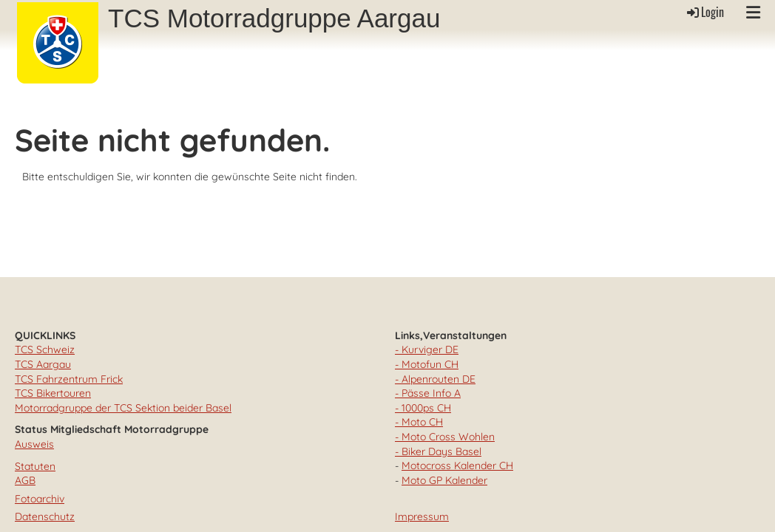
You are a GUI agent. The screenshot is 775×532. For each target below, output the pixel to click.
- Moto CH (419, 422)
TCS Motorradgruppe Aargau (274, 18)
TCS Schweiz (45, 349)
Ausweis (34, 444)
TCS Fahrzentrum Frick (69, 379)
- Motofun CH (427, 364)
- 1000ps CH (423, 408)
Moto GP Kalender (444, 480)
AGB (25, 480)
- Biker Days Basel (438, 451)
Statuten (35, 466)
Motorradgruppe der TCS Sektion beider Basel (123, 408)
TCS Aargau (43, 364)
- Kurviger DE (427, 349)
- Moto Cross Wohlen (445, 437)
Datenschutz (45, 516)
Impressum (422, 516)
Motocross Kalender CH (457, 465)
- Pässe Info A (428, 393)
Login (704, 12)
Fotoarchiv (40, 499)
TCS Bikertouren (53, 393)
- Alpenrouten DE (435, 379)
